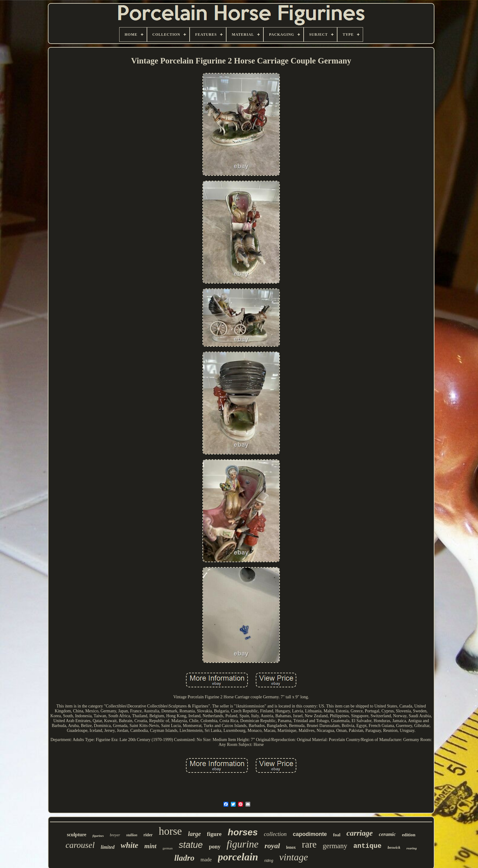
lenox (291, 847)
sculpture (77, 835)
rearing (412, 848)
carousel (80, 845)
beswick (394, 847)
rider (148, 835)
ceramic (387, 834)
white (130, 845)
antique (367, 846)
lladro (184, 858)
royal (272, 846)
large (194, 834)
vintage (294, 857)
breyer (115, 835)
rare (309, 844)
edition (408, 835)
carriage (360, 833)
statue (191, 845)
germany (335, 846)
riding (269, 861)
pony (215, 847)
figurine (243, 844)
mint (151, 846)
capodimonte (310, 834)
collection (275, 834)
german (168, 848)
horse (170, 831)
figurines (98, 836)
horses (243, 832)
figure (214, 834)
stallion (132, 835)
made (206, 860)
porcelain (238, 857)
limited (107, 847)
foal (337, 835)
